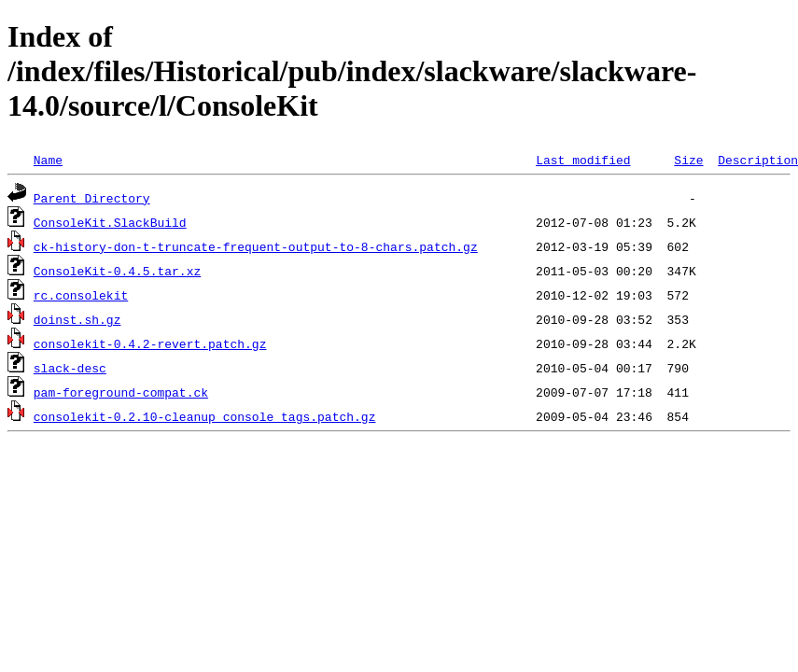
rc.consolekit (81, 295)
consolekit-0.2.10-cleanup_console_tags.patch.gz (205, 416)
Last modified (583, 160)
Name (48, 160)
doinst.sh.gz (77, 319)
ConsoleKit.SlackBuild (110, 222)
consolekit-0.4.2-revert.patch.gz (150, 343)
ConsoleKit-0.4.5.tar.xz (117, 271)
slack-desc (70, 368)
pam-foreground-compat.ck (121, 392)
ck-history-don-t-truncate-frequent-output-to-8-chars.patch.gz (256, 246)
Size (688, 160)
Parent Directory (92, 198)
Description (758, 160)
